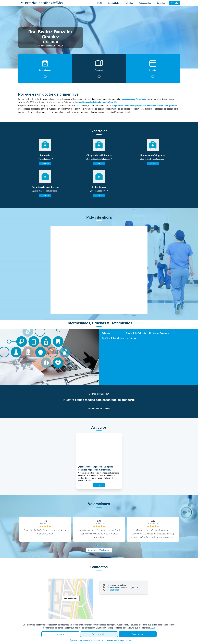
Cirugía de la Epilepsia (136, 333)
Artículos (129, 3)
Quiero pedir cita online (99, 408)
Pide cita (174, 3)
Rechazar (60, 634)
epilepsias (119, 106)
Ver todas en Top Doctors (99, 550)
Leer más (45, 164)
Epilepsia (106, 333)
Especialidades (114, 3)
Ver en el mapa (71, 598)
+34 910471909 (113, 590)
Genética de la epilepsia (113, 338)
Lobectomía (131, 338)
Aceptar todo (138, 634)
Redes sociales (145, 3)
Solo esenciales (99, 634)
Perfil (99, 3)
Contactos (161, 3)
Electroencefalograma (159, 333)
